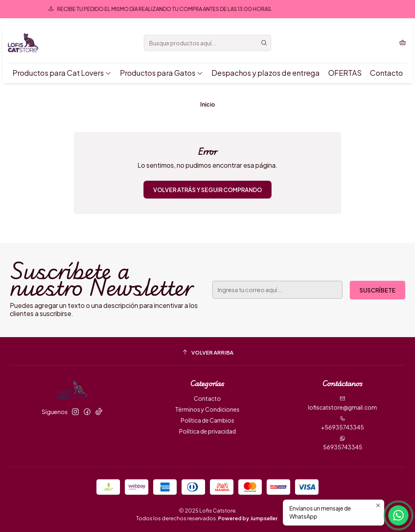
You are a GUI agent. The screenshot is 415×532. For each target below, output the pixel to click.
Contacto (386, 73)
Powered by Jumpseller (248, 518)
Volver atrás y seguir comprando (207, 190)
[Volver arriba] (207, 352)
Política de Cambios (207, 420)
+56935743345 (342, 423)
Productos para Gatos (162, 73)
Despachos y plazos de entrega (266, 73)
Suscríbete (378, 290)
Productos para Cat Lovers (62, 73)
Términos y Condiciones (207, 409)
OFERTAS (345, 73)
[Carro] (403, 43)
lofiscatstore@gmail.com (342, 403)
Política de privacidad (207, 431)
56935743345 (343, 443)
